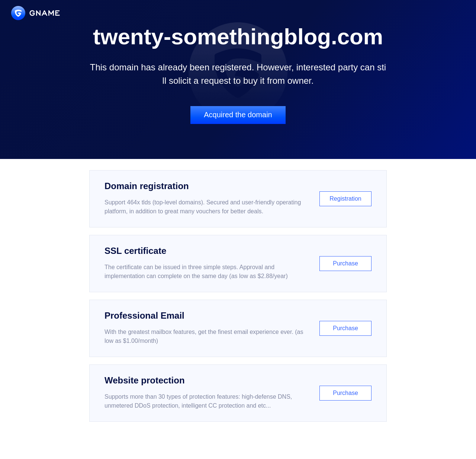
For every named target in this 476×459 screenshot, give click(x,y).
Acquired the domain (238, 115)
